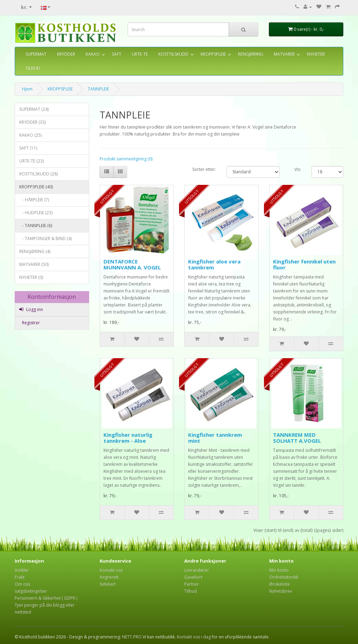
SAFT (117, 54)
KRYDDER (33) (33, 122)
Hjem (27, 89)
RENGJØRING (251, 54)
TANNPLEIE (98, 89)
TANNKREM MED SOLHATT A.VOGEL (297, 438)
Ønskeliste (280, 584)
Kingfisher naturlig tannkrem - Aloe (128, 438)
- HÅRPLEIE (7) (34, 200)
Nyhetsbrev (281, 591)
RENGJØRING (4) (35, 251)
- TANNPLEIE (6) (36, 226)
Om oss (22, 584)
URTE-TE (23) (31, 161)
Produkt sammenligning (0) (126, 159)
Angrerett (109, 577)
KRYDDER (66, 54)
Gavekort (193, 577)
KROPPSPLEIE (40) (36, 187)
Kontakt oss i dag (194, 637)
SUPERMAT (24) (34, 109)
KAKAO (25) (30, 135)
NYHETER (316, 54)
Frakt (20, 577)
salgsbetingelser (31, 591)
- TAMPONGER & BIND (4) (45, 238)
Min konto (279, 570)
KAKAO (93, 54)
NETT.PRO (132, 637)
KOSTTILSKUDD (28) (38, 174)
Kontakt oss (111, 570)
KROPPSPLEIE (213, 54)
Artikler (22, 570)
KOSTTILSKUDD (173, 54)
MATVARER (284, 54)
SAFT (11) (28, 148)
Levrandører (197, 570)
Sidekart (108, 584)
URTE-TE (140, 54)
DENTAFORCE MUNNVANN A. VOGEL (132, 264)
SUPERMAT (36, 54)
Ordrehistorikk (284, 577)
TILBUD (33, 68)
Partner (192, 584)
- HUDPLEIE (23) (36, 213)
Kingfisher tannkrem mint (215, 438)
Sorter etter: (204, 169)
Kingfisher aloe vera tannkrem (214, 264)
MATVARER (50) (34, 264)
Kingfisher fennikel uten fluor (304, 264)
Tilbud (191, 591)
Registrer (30, 323)
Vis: (298, 169)
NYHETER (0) (31, 277)
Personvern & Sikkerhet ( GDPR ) (46, 598)
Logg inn (31, 309)
